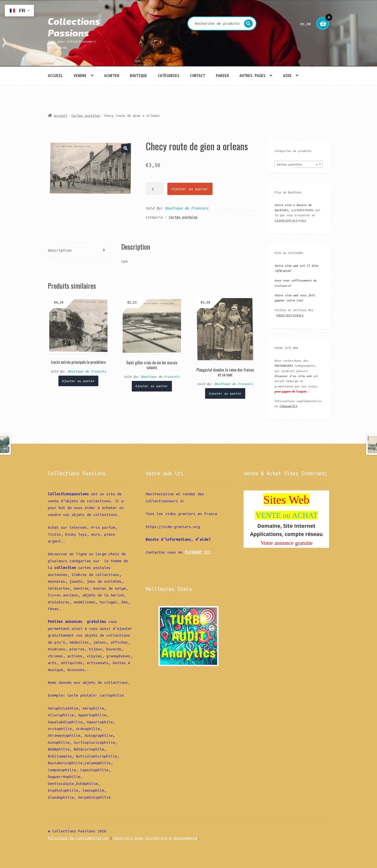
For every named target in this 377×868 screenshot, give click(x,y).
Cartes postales (86, 116)
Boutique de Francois (187, 208)
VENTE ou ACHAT (287, 515)
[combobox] (299, 164)
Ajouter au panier (190, 189)
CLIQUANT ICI (286, 220)
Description (60, 250)
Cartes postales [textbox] (297, 164)
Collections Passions (74, 27)
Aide (287, 76)
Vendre (80, 76)
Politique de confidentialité (78, 838)
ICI (304, 220)
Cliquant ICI (288, 406)
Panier (222, 76)
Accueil (55, 76)
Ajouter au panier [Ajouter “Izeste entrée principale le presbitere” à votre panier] (78, 381)
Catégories (169, 76)
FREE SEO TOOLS (290, 315)
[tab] (78, 251)
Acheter (112, 76)
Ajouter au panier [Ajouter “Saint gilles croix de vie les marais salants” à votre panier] (152, 386)
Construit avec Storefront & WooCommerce (155, 838)
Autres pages (252, 76)
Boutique (138, 76)
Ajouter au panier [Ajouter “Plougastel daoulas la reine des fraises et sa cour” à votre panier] (225, 393)
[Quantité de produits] (155, 189)
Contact (198, 76)
